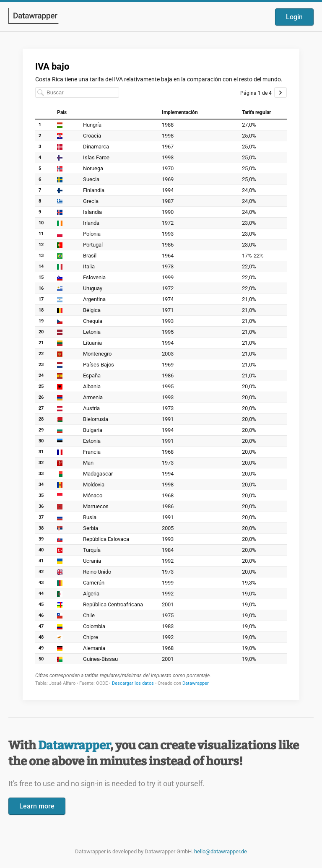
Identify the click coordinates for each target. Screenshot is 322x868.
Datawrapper (74, 745)
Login (294, 17)
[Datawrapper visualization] (161, 374)
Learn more (37, 806)
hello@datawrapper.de (221, 851)
